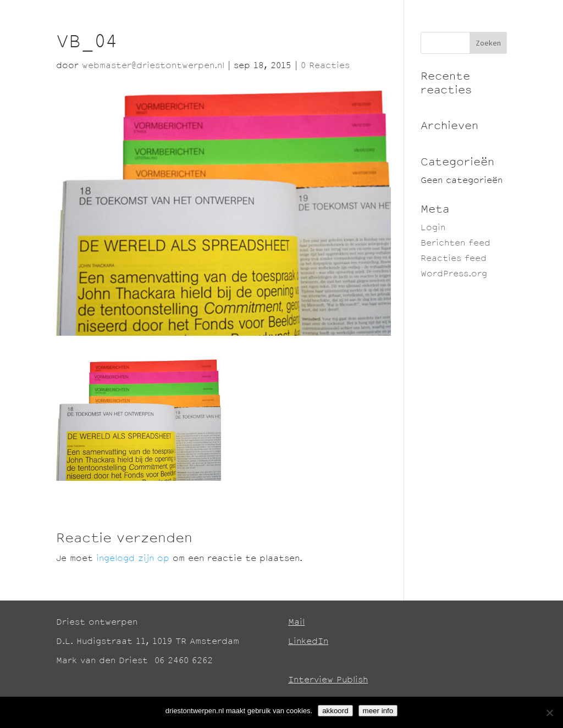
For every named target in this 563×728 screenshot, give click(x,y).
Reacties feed (454, 259)
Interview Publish (328, 680)
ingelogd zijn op (133, 559)
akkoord (335, 711)
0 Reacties (325, 66)
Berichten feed (456, 244)
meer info (378, 711)
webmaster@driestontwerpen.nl (153, 66)
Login (433, 228)
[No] (549, 713)
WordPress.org (454, 274)
